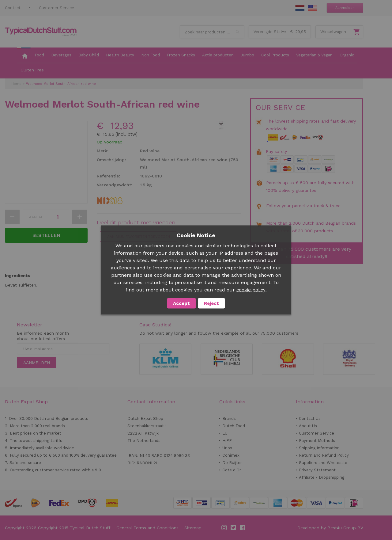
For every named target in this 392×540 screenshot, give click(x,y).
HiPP (227, 441)
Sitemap (193, 528)
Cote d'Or (232, 470)
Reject (211, 303)
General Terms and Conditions (147, 528)
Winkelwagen (333, 32)
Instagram (224, 528)
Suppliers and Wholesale (323, 463)
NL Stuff (300, 8)
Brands (229, 418)
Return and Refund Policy (324, 455)
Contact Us (310, 418)
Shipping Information (319, 448)
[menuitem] (24, 55)
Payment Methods (317, 441)
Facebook (243, 528)
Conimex (231, 455)
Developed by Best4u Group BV (330, 528)
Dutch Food (234, 426)
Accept (181, 303)
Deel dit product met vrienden (136, 222)
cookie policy (251, 290)
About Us (308, 426)
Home (16, 84)
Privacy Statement (317, 470)
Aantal (36, 217)
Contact (13, 8)
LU (225, 433)
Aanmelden (345, 8)
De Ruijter (232, 463)
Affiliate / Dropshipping (322, 477)
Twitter (234, 528)
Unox (227, 448)
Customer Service (57, 8)
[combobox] (212, 32)
